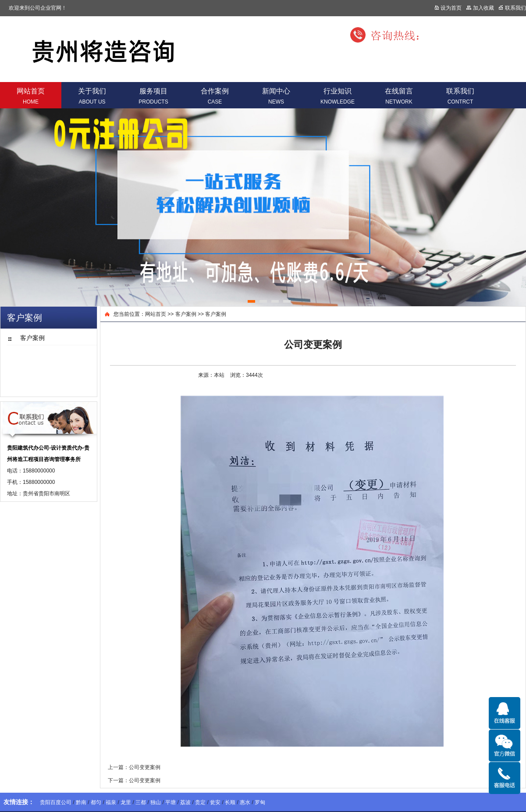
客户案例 (186, 314)
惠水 (245, 802)
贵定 (200, 802)
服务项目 (153, 96)
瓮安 (215, 802)
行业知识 (338, 96)
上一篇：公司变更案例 (134, 767)
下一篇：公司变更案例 (134, 780)
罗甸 (260, 802)
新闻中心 (276, 96)
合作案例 (215, 96)
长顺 (230, 802)
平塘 (171, 802)
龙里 (126, 802)
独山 (156, 802)
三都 (141, 802)
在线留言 (399, 96)
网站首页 (31, 96)
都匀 (96, 802)
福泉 (111, 802)
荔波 (185, 802)
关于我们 (92, 96)
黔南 (81, 802)
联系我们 (460, 96)
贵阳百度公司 (56, 802)
